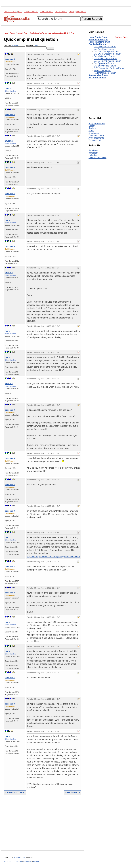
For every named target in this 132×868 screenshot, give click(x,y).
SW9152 (9, 88)
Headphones (61, 12)
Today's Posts (122, 37)
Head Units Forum (102, 71)
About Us (8, 861)
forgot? (36, 46)
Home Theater (47, 12)
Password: (36, 47)
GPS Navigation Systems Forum (109, 68)
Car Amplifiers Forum (104, 49)
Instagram (93, 153)
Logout (92, 126)
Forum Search (92, 19)
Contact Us (17, 861)
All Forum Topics (97, 78)
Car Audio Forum (97, 44)
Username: (15, 47)
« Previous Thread (15, 792)
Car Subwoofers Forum (105, 66)
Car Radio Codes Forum (105, 59)
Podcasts (81, 12)
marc (7, 220)
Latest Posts (10, 12)
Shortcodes (94, 133)
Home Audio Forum (98, 37)
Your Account (95, 140)
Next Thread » (73, 792)
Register (93, 128)
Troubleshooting (96, 135)
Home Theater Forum (99, 42)
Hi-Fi (20, 12)
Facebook (93, 150)
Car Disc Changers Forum (106, 51)
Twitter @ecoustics (98, 158)
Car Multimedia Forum (104, 56)
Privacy (36, 861)
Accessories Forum (98, 75)
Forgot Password (97, 123)
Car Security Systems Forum (107, 61)
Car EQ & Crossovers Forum (107, 54)
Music (72, 12)
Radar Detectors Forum (105, 73)
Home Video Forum (98, 39)
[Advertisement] (43, 825)
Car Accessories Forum (105, 47)
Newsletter (27, 861)
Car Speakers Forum (104, 63)
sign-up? (15, 46)
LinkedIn (93, 155)
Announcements (96, 138)
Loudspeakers (31, 12)
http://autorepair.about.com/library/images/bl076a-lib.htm (53, 556)
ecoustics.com (20, 857)
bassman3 (10, 59)
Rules (91, 131)
